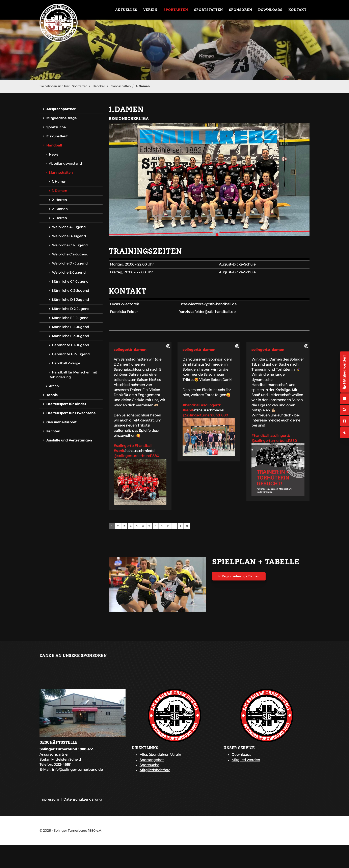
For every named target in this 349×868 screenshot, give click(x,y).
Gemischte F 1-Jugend (71, 345)
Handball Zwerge (66, 363)
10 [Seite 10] (168, 526)
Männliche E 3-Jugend (71, 336)
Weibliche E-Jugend (69, 272)
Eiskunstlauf (57, 136)
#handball (143, 446)
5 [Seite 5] (137, 526)
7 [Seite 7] (149, 526)
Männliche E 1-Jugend (70, 318)
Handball (99, 86)
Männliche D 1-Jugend (70, 300)
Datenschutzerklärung (83, 799)
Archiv (54, 386)
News (54, 154)
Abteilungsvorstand (65, 164)
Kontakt (297, 10)
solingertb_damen (130, 350)
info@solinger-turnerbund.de (77, 770)
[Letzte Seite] (187, 526)
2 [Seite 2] (118, 526)
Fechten (53, 431)
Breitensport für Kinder (66, 404)
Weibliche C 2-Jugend (70, 254)
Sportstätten (208, 10)
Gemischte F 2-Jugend (71, 354)
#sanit (119, 451)
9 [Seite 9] (162, 526)
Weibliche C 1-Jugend (70, 245)
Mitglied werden (246, 760)
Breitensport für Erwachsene (71, 413)
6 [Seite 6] (143, 526)
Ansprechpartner (61, 109)
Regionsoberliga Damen (240, 576)
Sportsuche (56, 127)
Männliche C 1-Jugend (70, 282)
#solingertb (124, 446)
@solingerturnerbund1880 (136, 456)
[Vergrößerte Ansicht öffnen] (209, 180)
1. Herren (59, 182)
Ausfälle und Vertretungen (69, 440)
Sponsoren (240, 10)
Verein (150, 10)
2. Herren (59, 200)
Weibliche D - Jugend (70, 263)
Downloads (270, 10)
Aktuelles (126, 10)
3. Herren (59, 218)
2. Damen (60, 209)
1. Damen (143, 86)
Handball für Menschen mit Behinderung (73, 375)
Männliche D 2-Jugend (71, 309)
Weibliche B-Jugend (69, 236)
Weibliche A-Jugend (69, 227)
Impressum (49, 799)
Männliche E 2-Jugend (71, 327)
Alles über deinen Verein (160, 755)
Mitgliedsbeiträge (61, 118)
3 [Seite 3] (124, 526)
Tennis (52, 395)
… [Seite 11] (174, 526)
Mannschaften (121, 86)
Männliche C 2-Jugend (71, 291)
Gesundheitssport (61, 422)
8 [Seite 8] (156, 526)
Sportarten (176, 10)
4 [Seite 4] (131, 526)
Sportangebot (152, 760)
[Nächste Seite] (181, 526)
